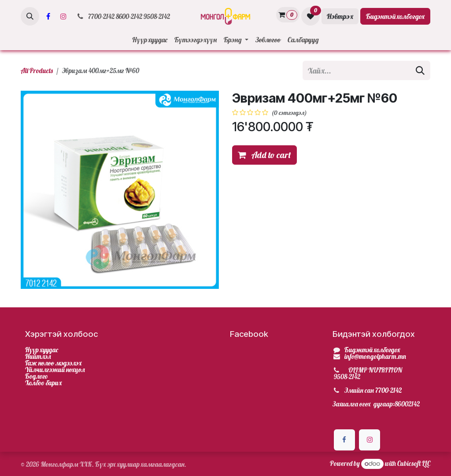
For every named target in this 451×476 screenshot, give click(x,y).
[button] (30, 16)
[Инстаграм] (63, 16)
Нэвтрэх (340, 16)
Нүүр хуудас (42, 350)
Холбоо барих (44, 383)
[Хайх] (420, 70)
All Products (37, 71)
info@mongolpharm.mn (375, 356)
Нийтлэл (38, 356)
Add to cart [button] (264, 155)
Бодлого (37, 376)
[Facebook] (48, 16)
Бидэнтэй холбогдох (395, 16)
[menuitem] (150, 40)
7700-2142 (388, 390)
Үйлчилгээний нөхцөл (55, 370)
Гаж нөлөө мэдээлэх (54, 363)
